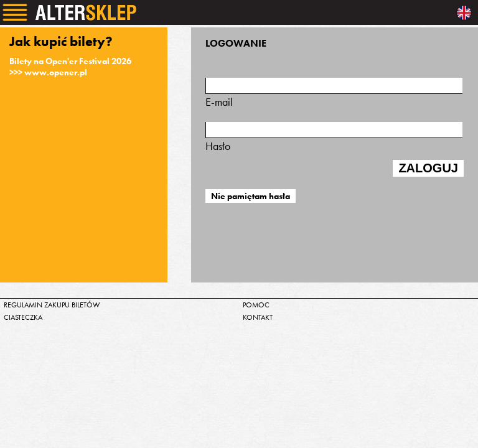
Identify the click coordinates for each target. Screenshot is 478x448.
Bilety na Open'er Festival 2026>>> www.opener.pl (70, 67)
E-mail (334, 93)
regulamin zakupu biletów (52, 305)
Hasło (334, 138)
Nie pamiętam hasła (251, 196)
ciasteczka (23, 317)
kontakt (258, 317)
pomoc (256, 305)
